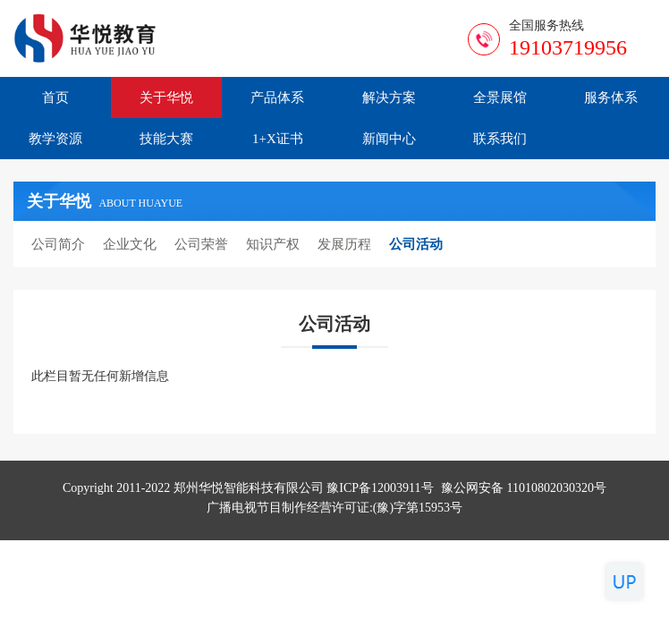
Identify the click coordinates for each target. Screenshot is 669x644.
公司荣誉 (201, 244)
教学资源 (55, 139)
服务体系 (611, 97)
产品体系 (277, 97)
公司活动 (416, 244)
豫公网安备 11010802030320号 (524, 488)
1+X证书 (278, 139)
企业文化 (130, 244)
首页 (55, 97)
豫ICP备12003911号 (380, 488)
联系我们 (500, 139)
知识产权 (273, 244)
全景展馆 (500, 97)
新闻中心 (389, 139)
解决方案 (389, 97)
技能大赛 (166, 139)
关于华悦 (166, 97)
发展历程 (344, 244)
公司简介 (58, 244)
